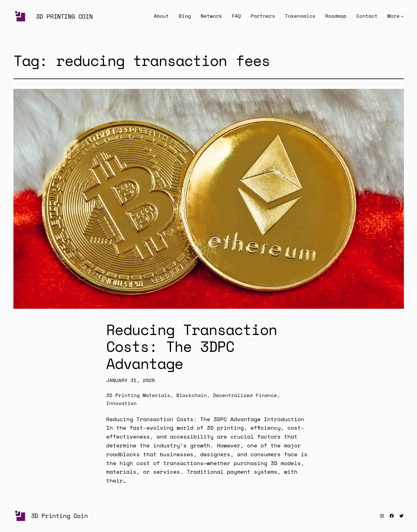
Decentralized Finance (245, 395)
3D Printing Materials (138, 395)
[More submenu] (402, 16)
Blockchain (192, 395)
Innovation (121, 403)
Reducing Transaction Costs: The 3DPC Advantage (192, 346)
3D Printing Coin (64, 16)
